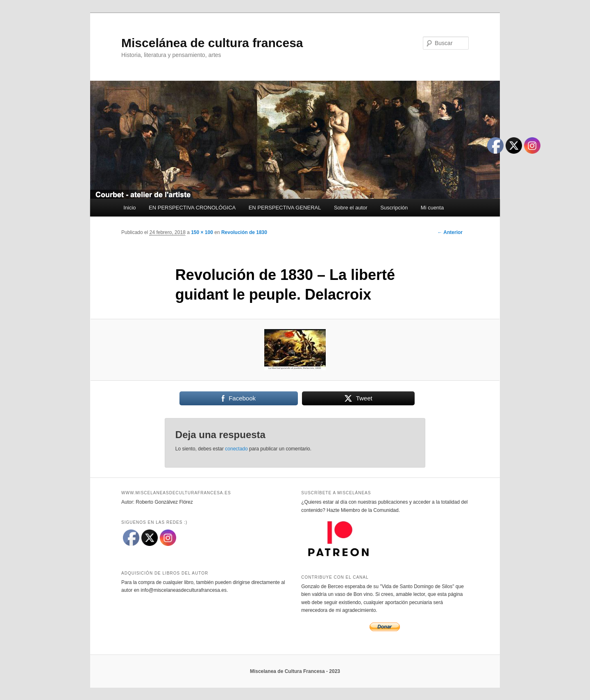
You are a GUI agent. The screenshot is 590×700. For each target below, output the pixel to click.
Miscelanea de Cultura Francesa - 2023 (295, 671)
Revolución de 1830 (244, 232)
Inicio (129, 208)
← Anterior (450, 232)
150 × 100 (202, 232)
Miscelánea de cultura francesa (212, 43)
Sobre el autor (351, 208)
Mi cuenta (432, 208)
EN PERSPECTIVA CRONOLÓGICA (192, 208)
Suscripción (394, 208)
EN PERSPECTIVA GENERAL (285, 208)
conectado (236, 449)
